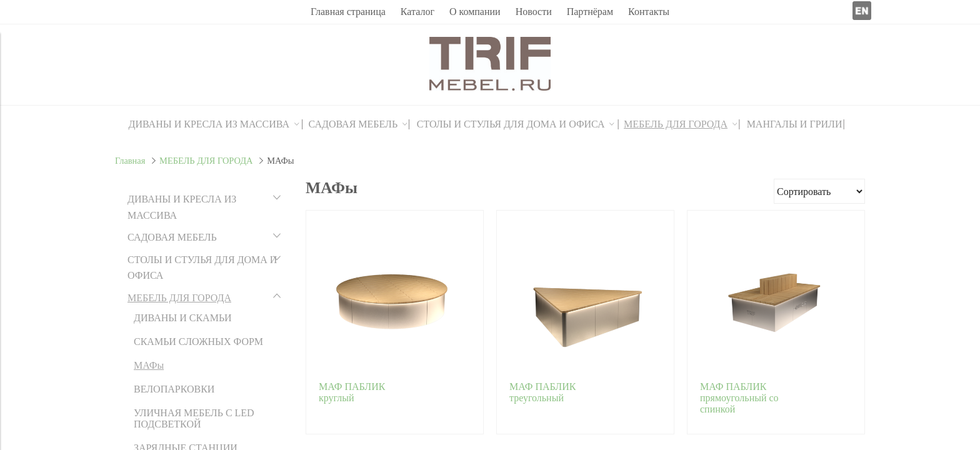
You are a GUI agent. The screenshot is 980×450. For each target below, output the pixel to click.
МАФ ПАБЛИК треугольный (542, 392)
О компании (475, 12)
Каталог (417, 12)
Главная (130, 161)
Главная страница (348, 12)
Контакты (649, 12)
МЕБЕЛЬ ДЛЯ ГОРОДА (206, 161)
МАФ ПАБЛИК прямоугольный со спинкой (739, 398)
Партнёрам (590, 12)
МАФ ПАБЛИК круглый (352, 392)
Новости (534, 12)
